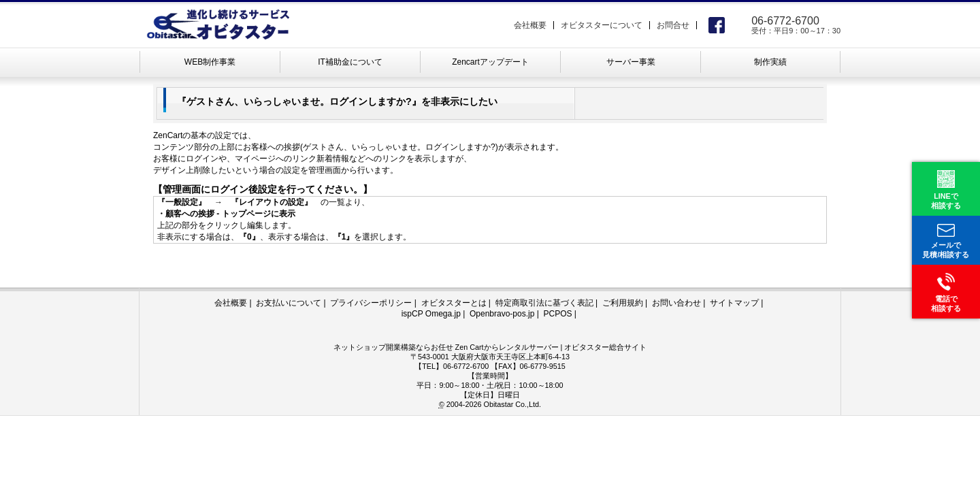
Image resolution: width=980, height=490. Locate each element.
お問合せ (673, 25)
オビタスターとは (454, 303)
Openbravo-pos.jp (502, 314)
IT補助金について (350, 62)
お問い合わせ (676, 303)
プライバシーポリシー (371, 303)
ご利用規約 (623, 303)
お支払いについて (289, 303)
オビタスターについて (602, 25)
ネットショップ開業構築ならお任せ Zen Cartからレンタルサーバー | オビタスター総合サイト (490, 347)
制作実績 (770, 62)
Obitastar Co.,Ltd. (512, 404)
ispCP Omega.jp (431, 314)
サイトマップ (734, 303)
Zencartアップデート (490, 62)
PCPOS (557, 314)
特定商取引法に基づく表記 (544, 303)
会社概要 (530, 25)
